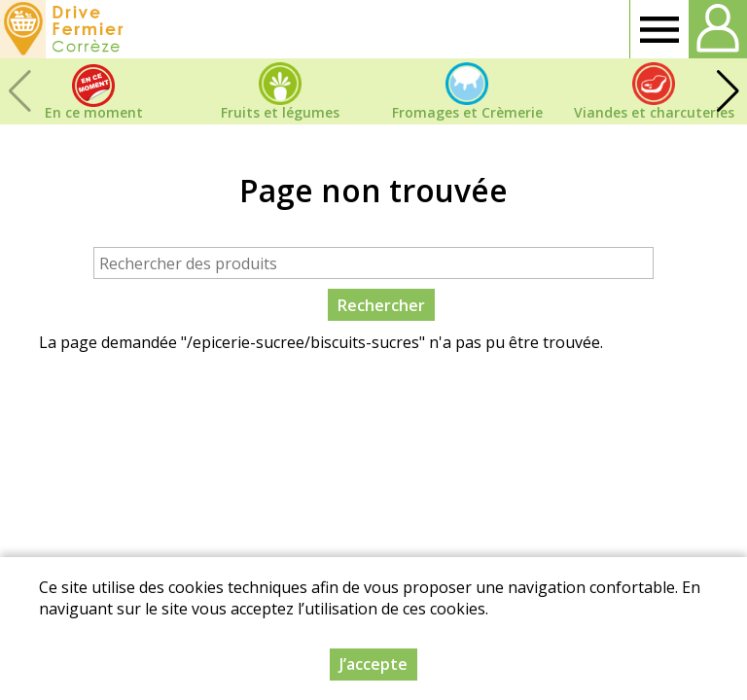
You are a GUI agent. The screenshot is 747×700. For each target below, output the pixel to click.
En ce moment (94, 112)
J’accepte (373, 664)
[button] (728, 91)
